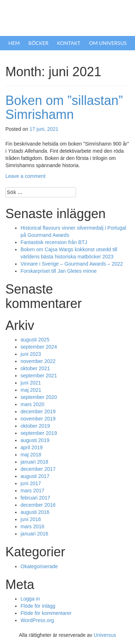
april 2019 (32, 447)
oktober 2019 (35, 426)
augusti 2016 (35, 512)
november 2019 (38, 419)
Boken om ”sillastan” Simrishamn (64, 108)
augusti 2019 (35, 440)
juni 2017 (31, 483)
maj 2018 (31, 455)
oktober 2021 (35, 368)
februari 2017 (35, 498)
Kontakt (69, 43)
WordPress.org (37, 620)
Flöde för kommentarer (46, 613)
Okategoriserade (39, 566)
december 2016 (38, 505)
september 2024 (39, 347)
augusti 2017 (35, 476)
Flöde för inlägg (38, 606)
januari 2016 (34, 534)
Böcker (39, 43)
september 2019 (39, 433)
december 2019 (38, 411)
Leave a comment (25, 176)
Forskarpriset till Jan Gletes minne (59, 271)
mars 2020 (32, 404)
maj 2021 (31, 390)
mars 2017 (32, 491)
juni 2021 (31, 383)
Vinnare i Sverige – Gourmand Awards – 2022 (72, 264)
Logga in (30, 599)
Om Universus (108, 43)
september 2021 (39, 376)
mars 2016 (32, 526)
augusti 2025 (35, 340)
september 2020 (39, 397)
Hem (14, 43)
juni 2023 (31, 354)
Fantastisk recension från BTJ (54, 242)
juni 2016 (31, 519)
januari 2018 (34, 462)
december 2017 (38, 469)
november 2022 (38, 361)
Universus (105, 635)
